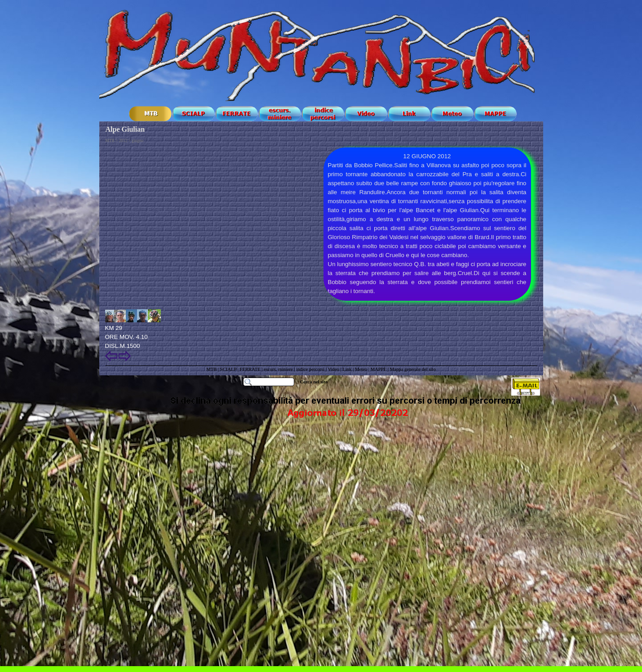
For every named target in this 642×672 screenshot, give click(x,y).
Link (347, 369)
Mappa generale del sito (413, 369)
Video (334, 369)
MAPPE (379, 369)
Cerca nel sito (314, 382)
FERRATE (251, 369)
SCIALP (228, 369)
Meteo (361, 369)
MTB (211, 369)
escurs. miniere (278, 369)
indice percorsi (311, 369)
